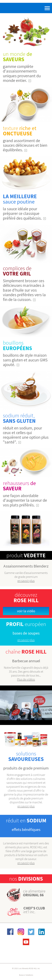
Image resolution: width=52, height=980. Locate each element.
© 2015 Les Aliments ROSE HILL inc (26, 968)
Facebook (10, 932)
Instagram (21, 932)
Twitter (31, 932)
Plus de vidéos (26, 679)
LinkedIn (42, 932)
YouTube (26, 942)
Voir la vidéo (26, 611)
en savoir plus (26, 581)
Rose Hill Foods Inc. (10, 8)
